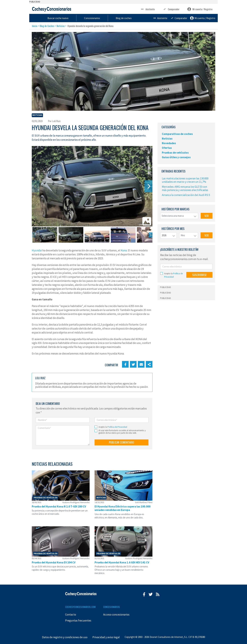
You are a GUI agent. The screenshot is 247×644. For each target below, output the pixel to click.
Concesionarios (127, 18)
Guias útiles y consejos (176, 157)
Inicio (35, 26)
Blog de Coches (47, 26)
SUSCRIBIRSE (199, 275)
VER (207, 216)
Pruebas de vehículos (175, 153)
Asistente (148, 9)
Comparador (171, 9)
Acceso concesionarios (116, 615)
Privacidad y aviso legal (106, 637)
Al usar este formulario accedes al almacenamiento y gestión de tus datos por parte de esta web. (122, 432)
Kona (124, 250)
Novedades (169, 143)
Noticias (61, 26)
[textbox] (179, 216)
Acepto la (113, 427)
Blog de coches (157, 18)
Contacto (71, 615)
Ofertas (167, 148)
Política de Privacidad (117, 427)
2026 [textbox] (164, 235)
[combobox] (179, 216)
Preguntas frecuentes (78, 620)
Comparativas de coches (177, 134)
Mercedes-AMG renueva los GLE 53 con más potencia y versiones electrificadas (185, 188)
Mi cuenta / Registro (200, 9)
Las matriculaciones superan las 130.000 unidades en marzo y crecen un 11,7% (185, 180)
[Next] (148, 186)
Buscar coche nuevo (94, 18)
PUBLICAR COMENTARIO (122, 442)
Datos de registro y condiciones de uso (65, 637)
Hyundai (37, 250)
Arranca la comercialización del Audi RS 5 (186, 195)
